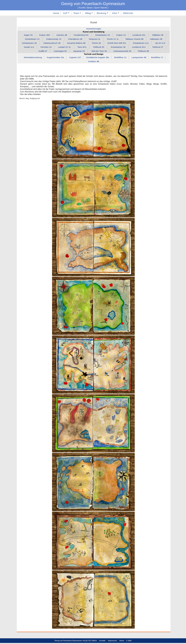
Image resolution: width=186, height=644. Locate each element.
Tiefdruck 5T (33, 52)
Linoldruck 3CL (140, 35)
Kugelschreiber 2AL (55, 58)
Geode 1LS (45, 48)
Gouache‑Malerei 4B (84, 43)
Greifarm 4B (94, 62)
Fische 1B (105, 43)
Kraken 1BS (43, 35)
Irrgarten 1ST (75, 58)
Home (56, 13)
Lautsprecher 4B (140, 58)
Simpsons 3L (95, 39)
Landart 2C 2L (81, 48)
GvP (66, 13)
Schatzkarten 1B (36, 43)
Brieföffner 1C (121, 58)
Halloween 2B (158, 39)
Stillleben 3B (160, 35)
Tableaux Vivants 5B (136, 39)
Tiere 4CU (99, 48)
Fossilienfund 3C (81, 35)
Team (77, 13)
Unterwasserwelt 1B (132, 52)
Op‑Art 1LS (28, 48)
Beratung (102, 13)
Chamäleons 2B (75, 39)
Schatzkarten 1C (30, 39)
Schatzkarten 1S (103, 35)
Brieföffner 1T (159, 58)
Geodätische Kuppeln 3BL (98, 58)
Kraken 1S (122, 35)
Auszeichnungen (94, 29)
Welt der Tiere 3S (108, 52)
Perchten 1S (62, 48)
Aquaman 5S (88, 52)
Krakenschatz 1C (53, 39)
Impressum (112, 642)
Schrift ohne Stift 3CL (126, 43)
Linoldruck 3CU (158, 48)
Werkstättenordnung (31, 58)
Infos (116, 13)
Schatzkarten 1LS (151, 43)
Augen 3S (26, 35)
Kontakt (102, 642)
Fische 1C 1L (113, 39)
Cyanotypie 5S (68, 52)
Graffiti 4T (50, 52)
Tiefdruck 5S (116, 48)
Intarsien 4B (61, 35)
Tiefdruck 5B (154, 52)
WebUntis (128, 13)
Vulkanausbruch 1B (59, 43)
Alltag (89, 13)
